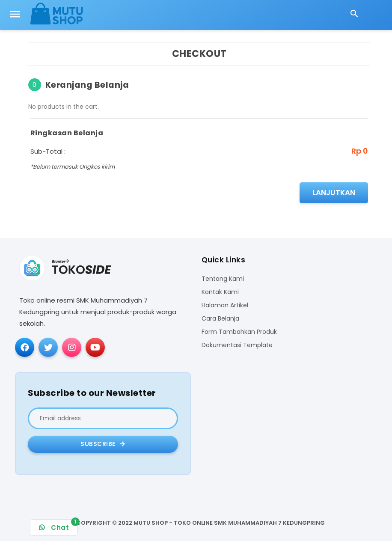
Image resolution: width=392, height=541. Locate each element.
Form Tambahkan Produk (239, 332)
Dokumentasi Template (237, 345)
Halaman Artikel (225, 305)
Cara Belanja (220, 319)
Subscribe (103, 444)
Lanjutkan (334, 193)
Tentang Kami (223, 279)
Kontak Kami (220, 292)
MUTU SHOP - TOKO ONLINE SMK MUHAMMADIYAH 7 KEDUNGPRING (229, 523)
